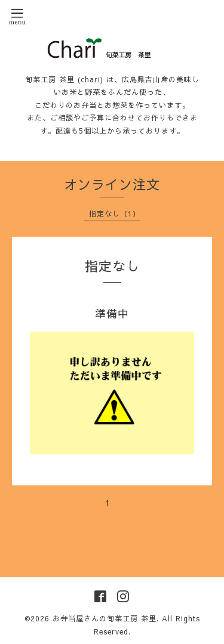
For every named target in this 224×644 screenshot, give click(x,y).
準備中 (112, 313)
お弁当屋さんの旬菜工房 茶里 (105, 618)
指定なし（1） (115, 213)
